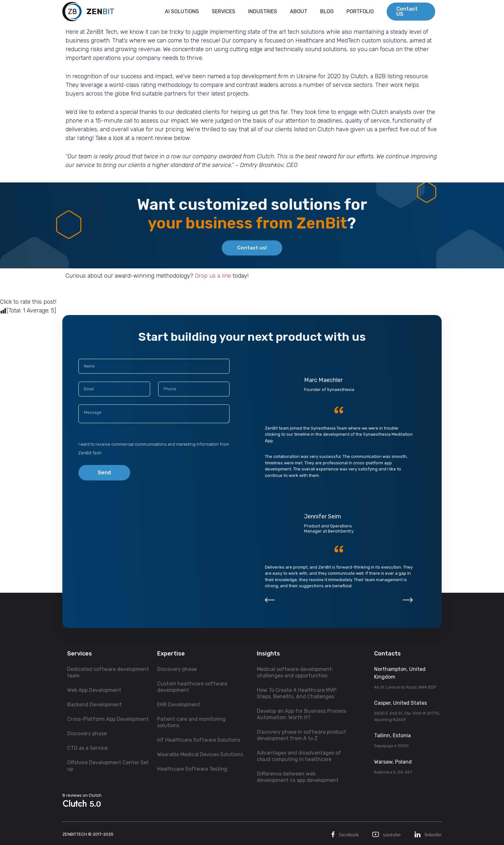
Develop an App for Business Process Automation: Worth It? (301, 714)
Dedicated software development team (108, 672)
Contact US (407, 13)
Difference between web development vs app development (298, 777)
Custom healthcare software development (192, 687)
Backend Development (94, 705)
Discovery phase (87, 734)
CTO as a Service (87, 748)
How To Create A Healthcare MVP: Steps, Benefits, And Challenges (297, 693)
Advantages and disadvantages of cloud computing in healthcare (299, 756)
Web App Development (94, 690)
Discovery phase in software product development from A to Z (301, 735)
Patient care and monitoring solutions (191, 722)
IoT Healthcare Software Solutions (199, 740)
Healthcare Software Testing (192, 769)
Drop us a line (213, 277)
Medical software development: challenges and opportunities (295, 672)
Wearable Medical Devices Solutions (200, 754)
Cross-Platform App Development (108, 719)
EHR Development (179, 705)
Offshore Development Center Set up (108, 766)
